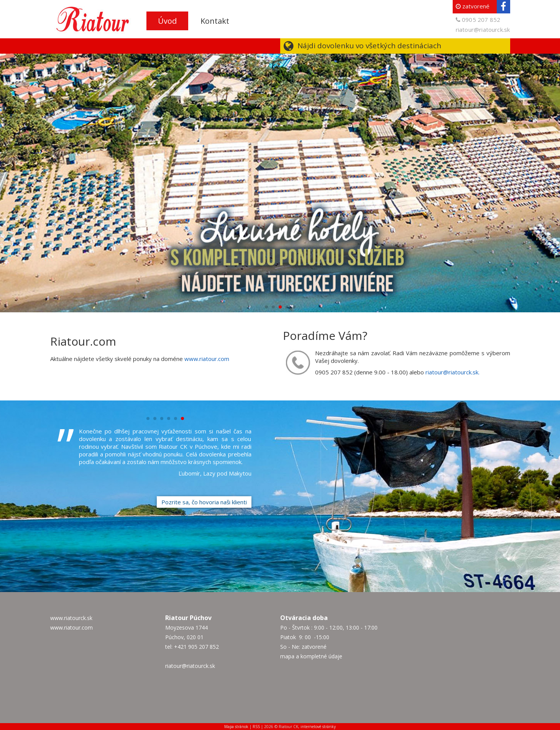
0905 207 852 (481, 20)
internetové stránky (318, 727)
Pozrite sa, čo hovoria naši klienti (204, 502)
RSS (256, 727)
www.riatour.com (207, 359)
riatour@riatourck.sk (483, 30)
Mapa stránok (236, 727)
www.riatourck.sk (71, 618)
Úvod (167, 21)
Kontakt (215, 21)
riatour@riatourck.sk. (452, 372)
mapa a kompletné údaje (311, 656)
